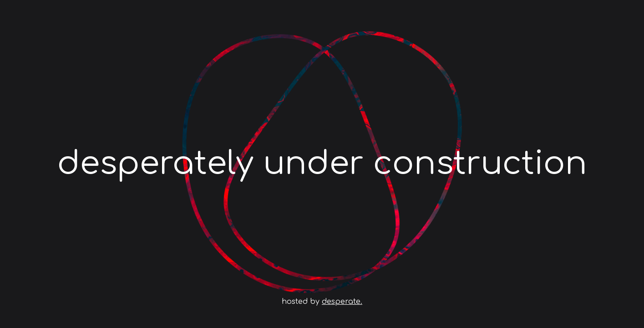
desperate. (342, 302)
